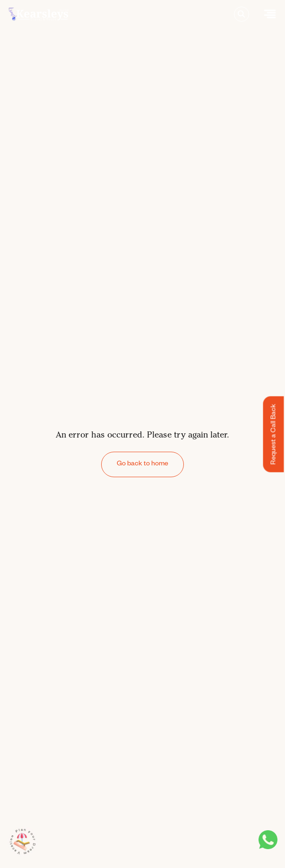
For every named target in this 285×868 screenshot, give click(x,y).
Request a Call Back (275, 434)
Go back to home (142, 464)
